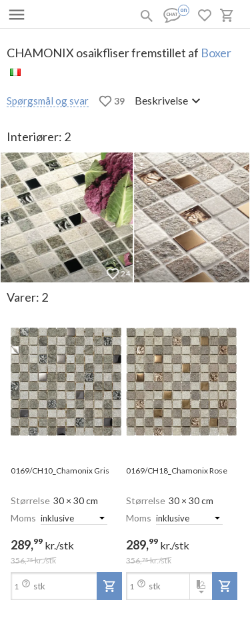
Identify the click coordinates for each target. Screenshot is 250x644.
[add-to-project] (109, 586)
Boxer (216, 53)
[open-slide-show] (66, 383)
